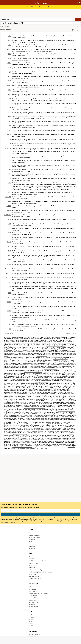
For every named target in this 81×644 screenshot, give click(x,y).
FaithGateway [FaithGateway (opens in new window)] (33, 587)
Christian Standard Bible (63, 343)
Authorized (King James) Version (43, 381)
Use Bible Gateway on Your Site (38, 561)
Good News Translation (51, 369)
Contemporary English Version (42, 349)
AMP (9, 45)
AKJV (9, 165)
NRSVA (9, 264)
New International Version (38, 409)
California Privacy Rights (36, 570)
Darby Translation (48, 350)
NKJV (9, 246)
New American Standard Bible (31, 401)
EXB (9, 117)
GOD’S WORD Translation (45, 368)
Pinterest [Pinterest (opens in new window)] (31, 619)
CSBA (9, 63)
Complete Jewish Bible (67, 347)
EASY (9, 99)
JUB (10, 156)
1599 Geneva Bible (9, 365)
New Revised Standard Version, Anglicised (44, 420)
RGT (9, 293)
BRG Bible (13, 342)
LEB (9, 174)
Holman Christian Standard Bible (33, 372)
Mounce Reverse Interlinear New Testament (41, 391)
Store (30, 542)
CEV (9, 76)
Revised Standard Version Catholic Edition (54, 438)
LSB (9, 169)
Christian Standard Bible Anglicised (56, 346)
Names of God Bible (40, 394)
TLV (10, 306)
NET (9, 228)
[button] (79, 3)
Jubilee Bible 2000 (38, 379)
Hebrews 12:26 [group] (6, 30)
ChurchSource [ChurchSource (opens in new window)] (33, 591)
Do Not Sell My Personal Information (40, 572)
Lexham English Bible (33, 385)
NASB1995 (8, 215)
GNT (9, 130)
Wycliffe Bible (71, 447)
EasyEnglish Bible (42, 356)
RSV (9, 297)
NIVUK (9, 242)
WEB (9, 315)
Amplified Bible (35, 339)
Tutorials (31, 559)
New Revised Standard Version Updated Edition (26, 430)
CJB (10, 72)
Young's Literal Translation (29, 448)
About (30, 533)
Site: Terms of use (34, 576)
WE (10, 320)
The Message (45, 388)
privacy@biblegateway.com (8, 522)
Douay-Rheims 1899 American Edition (21, 355)
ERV (9, 94)
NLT (9, 255)
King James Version (17, 381)
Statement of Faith (34, 537)
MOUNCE (8, 197)
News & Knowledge (34, 535)
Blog (30, 544)
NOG (9, 201)
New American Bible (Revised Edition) (28, 395)
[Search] (78, 20)
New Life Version (39, 415)
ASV (9, 40)
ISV (10, 144)
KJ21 (9, 36)
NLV (9, 251)
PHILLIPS (8, 148)
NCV (9, 224)
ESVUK (9, 112)
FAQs (30, 557)
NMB (9, 260)
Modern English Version (16, 389)
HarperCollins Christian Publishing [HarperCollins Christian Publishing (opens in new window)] (39, 593)
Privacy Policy (61, 521)
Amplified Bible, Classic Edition (27, 340)
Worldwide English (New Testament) (23, 447)
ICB (10, 139)
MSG (9, 183)
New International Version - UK (67, 411)
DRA (9, 90)
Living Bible (19, 386)
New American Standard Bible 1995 (45, 402)
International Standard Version (53, 375)
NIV (10, 237)
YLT (10, 329)
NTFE (9, 282)
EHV (9, 103)
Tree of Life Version (57, 441)
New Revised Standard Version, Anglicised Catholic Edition (55, 422)
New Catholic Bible (58, 404)
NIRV (9, 233)
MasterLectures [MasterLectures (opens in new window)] (33, 607)
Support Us (32, 548)
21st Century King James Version (13, 337)
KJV (10, 161)
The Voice (33, 444)
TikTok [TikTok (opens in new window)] (31, 622)
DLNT (9, 85)
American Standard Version (57, 337)
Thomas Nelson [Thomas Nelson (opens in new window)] (33, 600)
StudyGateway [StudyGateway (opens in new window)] (33, 589)
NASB (9, 210)
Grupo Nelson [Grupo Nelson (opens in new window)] (33, 596)
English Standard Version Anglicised (18, 362)
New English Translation (30, 407)
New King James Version (25, 414)
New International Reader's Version (35, 408)
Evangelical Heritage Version (59, 357)
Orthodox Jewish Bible (20, 434)
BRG (9, 54)
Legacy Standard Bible (42, 382)
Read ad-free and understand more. (40, 7)
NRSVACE (8, 269)
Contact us (32, 565)
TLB (9, 178)
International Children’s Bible (40, 373)
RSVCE (9, 302)
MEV (9, 192)
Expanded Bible (28, 363)
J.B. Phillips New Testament (67, 376)
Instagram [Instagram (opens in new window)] (32, 617)
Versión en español (34, 634)
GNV (9, 121)
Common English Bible (28, 347)
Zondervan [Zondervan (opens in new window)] (32, 604)
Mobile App (32, 539)
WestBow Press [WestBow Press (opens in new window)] (33, 602)
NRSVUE (8, 278)
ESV (10, 108)
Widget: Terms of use (35, 579)
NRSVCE (8, 273)
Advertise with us (34, 563)
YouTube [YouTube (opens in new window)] (31, 626)
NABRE (9, 206)
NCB (9, 219)
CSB (9, 58)
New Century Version (38, 405)
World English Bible (41, 446)
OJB (10, 287)
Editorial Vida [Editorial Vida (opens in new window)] (33, 598)
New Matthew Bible (59, 418)
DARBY (9, 81)
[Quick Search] (38, 20)
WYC (9, 324)
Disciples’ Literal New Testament (30, 352)
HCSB (9, 135)
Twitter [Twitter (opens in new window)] (31, 624)
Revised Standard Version (54, 435)
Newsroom (32, 546)
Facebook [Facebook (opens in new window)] (31, 615)
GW (10, 126)
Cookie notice (33, 574)
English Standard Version (60, 359)
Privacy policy (33, 568)
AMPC (9, 49)
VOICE (9, 311)
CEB (9, 67)
